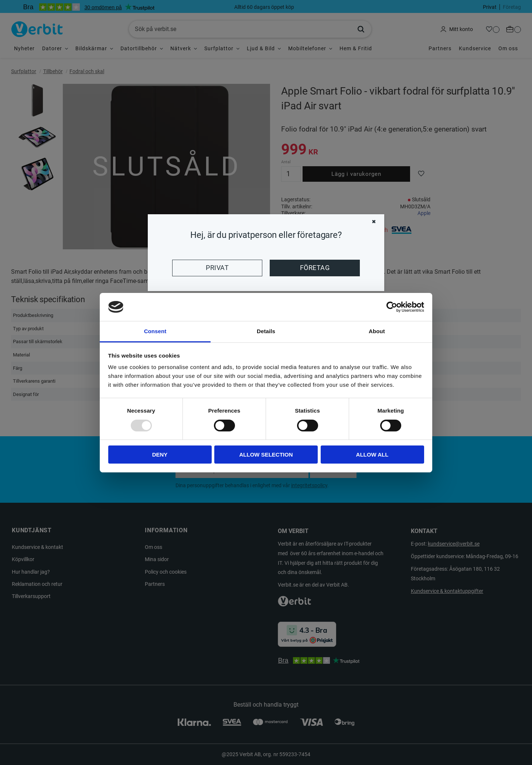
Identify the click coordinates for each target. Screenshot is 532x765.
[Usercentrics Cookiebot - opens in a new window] (392, 307)
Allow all (372, 455)
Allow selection (266, 455)
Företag (315, 268)
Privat (217, 268)
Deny (160, 455)
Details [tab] (266, 331)
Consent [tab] (155, 331)
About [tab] (377, 331)
